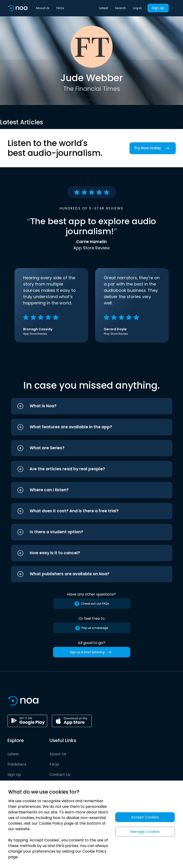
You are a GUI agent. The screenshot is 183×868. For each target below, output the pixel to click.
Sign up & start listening (91, 652)
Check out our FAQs (92, 604)
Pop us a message (91, 628)
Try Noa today (153, 148)
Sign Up (158, 8)
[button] (92, 406)
